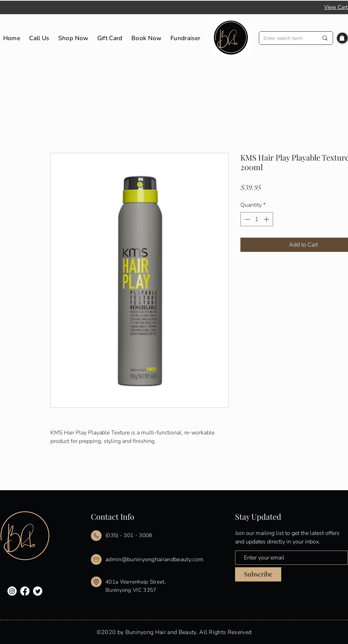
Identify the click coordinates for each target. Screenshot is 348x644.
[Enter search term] (286, 38)
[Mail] (96, 536)
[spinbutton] (257, 219)
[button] (342, 38)
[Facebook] (25, 591)
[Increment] (267, 219)
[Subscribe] (258, 574)
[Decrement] (246, 219)
